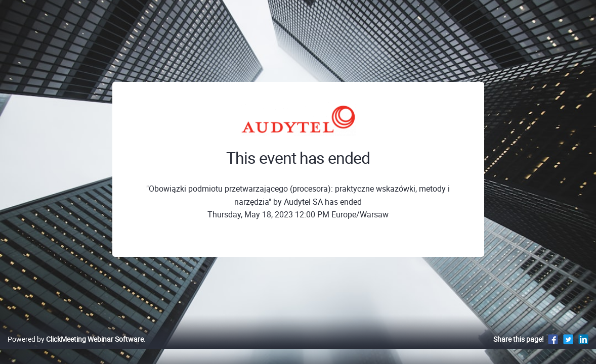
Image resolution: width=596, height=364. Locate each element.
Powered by (76, 350)
